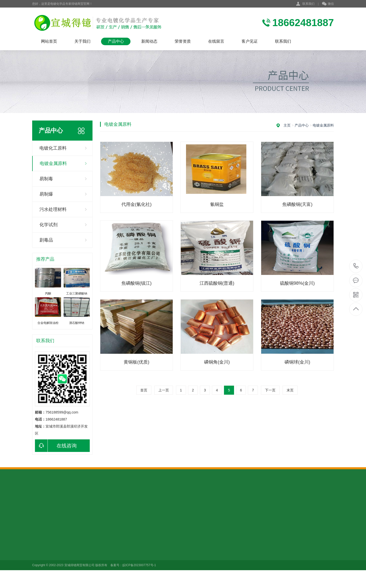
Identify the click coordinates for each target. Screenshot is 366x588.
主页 (287, 125)
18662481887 (356, 266)
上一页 (164, 390)
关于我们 (82, 41)
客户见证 (250, 41)
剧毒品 (46, 240)
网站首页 (49, 41)
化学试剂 (49, 225)
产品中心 (116, 41)
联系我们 (308, 4)
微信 (328, 4)
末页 (290, 390)
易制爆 (46, 194)
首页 (144, 390)
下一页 (270, 390)
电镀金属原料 (53, 163)
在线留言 (216, 41)
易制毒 (46, 179)
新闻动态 (149, 41)
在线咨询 (56, 446)
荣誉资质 (183, 41)
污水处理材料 (53, 209)
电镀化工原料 (53, 148)
